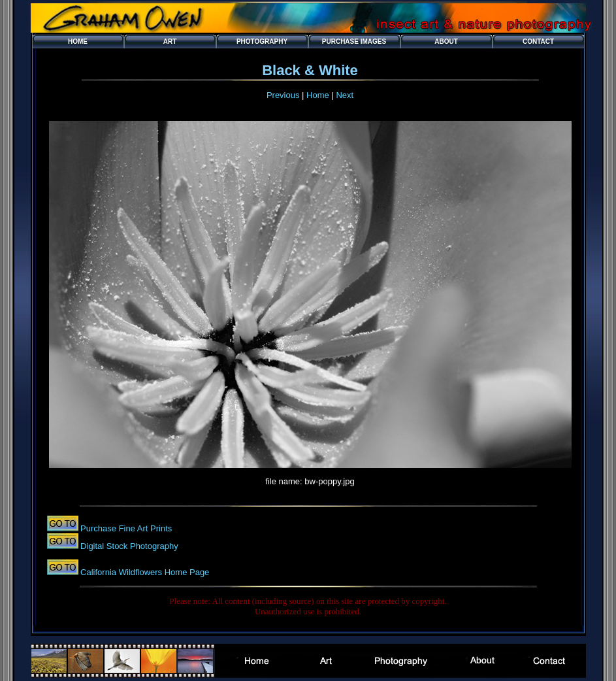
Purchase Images (354, 42)
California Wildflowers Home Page (144, 572)
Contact (538, 42)
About (446, 42)
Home (78, 42)
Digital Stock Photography (128, 546)
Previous (283, 95)
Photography (262, 42)
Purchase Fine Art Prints (125, 528)
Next (345, 95)
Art (170, 42)
